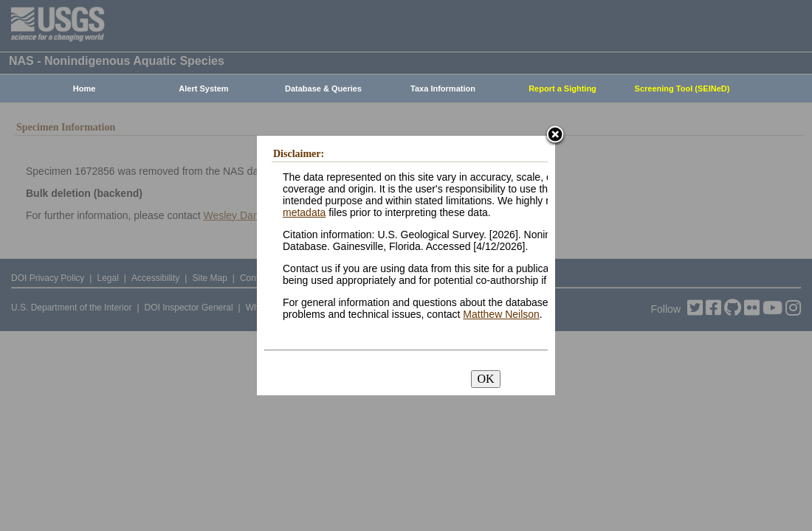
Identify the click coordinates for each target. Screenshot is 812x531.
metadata (304, 212)
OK (485, 379)
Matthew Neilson (501, 314)
